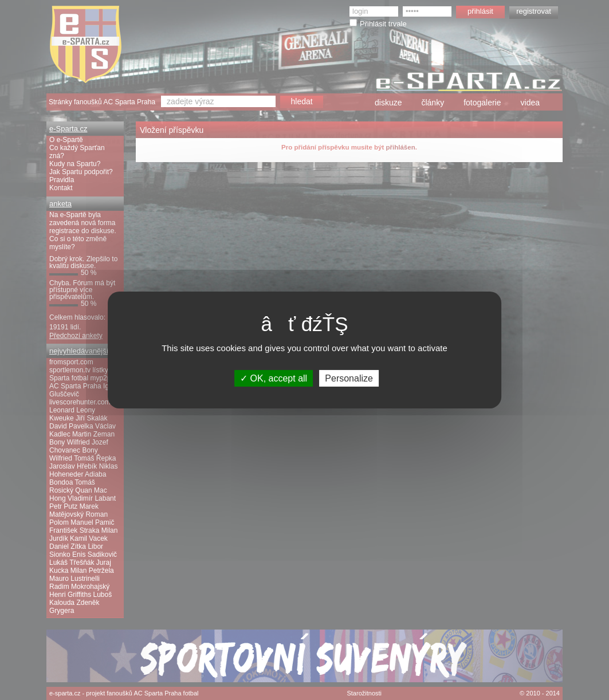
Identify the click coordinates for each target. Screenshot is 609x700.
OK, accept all (274, 378)
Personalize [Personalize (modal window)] (349, 378)
